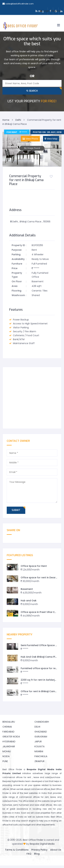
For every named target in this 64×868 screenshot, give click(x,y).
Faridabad (8, 732)
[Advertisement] (31, 398)
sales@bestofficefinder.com (20, 4)
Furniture (17, 264)
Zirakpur (39, 761)
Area (15, 286)
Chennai (7, 727)
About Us (56, 850)
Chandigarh (42, 722)
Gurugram (41, 737)
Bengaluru (9, 722)
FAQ (29, 854)
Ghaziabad (41, 732)
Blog (37, 854)
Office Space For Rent (34, 566)
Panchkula (41, 756)
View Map (51, 139)
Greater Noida (11, 737)
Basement (27, 589)
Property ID (18, 245)
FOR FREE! (32, 101)
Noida (6, 756)
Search (32, 91)
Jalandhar (9, 746)
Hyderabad (9, 742)
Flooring (16, 291)
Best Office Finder (33, 840)
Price (15, 268)
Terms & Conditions (17, 850)
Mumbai (39, 751)
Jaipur (38, 742)
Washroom (18, 295)
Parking (16, 254)
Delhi (37, 727)
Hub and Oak (29, 601)
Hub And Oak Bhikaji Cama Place (40, 657)
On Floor (17, 281)
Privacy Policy (39, 850)
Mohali (7, 751)
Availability (18, 259)
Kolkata (39, 746)
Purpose (17, 250)
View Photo (30, 139)
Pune (5, 761)
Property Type (17, 275)
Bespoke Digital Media (42, 844)
